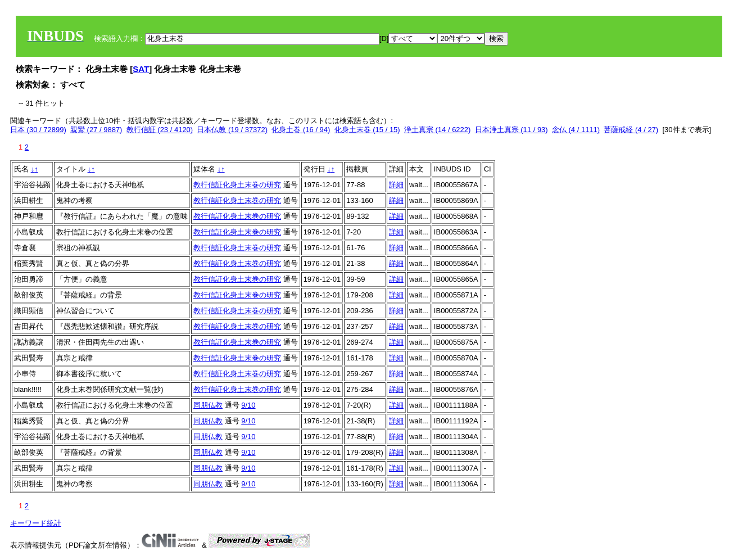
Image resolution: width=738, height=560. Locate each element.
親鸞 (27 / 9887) (96, 130)
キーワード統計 (36, 523)
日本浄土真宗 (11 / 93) (511, 130)
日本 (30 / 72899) (38, 130)
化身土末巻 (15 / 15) (367, 130)
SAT (141, 69)
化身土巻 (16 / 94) (301, 130)
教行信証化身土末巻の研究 (237, 185)
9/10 (248, 405)
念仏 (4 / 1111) (576, 130)
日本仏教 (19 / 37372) (232, 130)
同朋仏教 (208, 405)
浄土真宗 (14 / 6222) (438, 130)
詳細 (396, 185)
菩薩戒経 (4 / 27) (631, 130)
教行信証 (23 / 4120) (160, 130)
